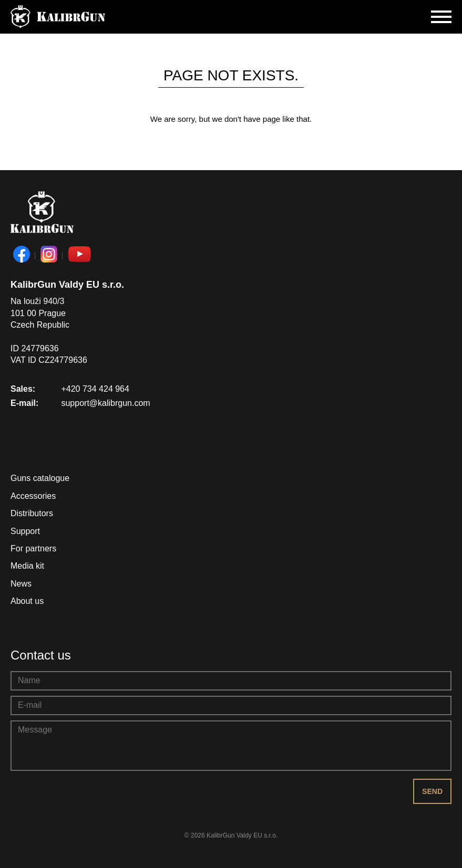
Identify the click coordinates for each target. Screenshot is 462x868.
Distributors (32, 513)
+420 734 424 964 (95, 389)
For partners (33, 548)
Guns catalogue (40, 478)
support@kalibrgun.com (105, 403)
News (21, 584)
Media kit (27, 566)
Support (25, 531)
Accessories (33, 496)
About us (27, 601)
